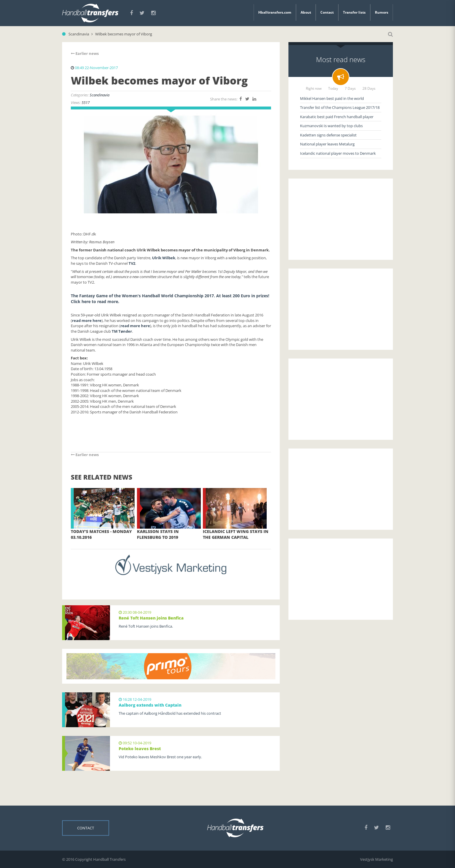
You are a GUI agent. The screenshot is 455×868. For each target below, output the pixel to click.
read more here (87, 320)
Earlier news (85, 53)
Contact (327, 12)
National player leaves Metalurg (327, 144)
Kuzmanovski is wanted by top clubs (331, 126)
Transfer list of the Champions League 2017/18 (340, 107)
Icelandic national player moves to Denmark (338, 153)
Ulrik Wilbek (164, 258)
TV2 (132, 263)
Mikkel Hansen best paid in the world (332, 98)
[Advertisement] (341, 219)
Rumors (382, 12)
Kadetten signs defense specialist (328, 135)
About (306, 12)
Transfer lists (354, 12)
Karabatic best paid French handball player (337, 117)
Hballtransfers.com (275, 12)
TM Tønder (122, 331)
